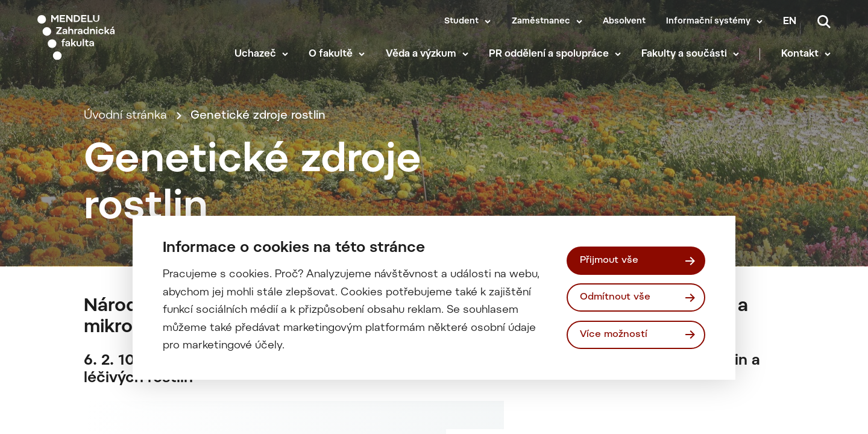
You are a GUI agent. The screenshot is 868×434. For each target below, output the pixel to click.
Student (461, 22)
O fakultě (331, 54)
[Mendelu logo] (108, 38)
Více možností (614, 335)
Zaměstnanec (541, 22)
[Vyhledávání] (824, 22)
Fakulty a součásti (684, 54)
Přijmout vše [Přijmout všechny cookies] (609, 260)
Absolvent (624, 22)
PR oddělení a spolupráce (549, 54)
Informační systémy (708, 22)
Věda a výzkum (421, 54)
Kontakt (800, 54)
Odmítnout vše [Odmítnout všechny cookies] (615, 297)
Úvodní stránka (125, 116)
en (790, 22)
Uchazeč (255, 54)
